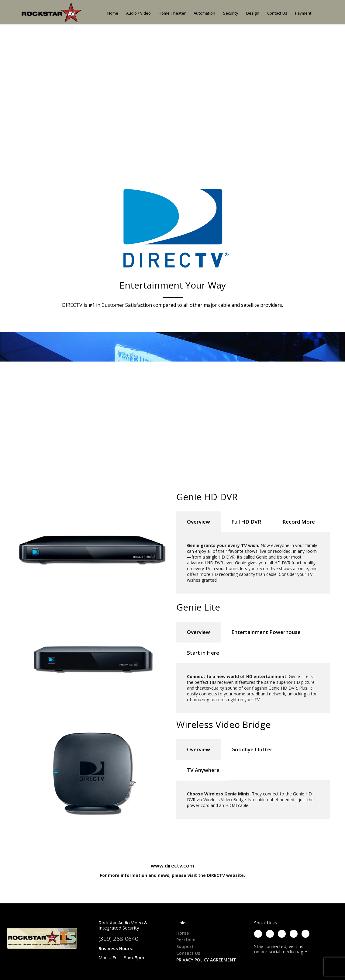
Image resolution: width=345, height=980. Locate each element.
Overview (198, 522)
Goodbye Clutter (252, 749)
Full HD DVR (246, 522)
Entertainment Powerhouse (266, 632)
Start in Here (203, 653)
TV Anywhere (203, 770)
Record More (299, 522)
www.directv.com (172, 866)
